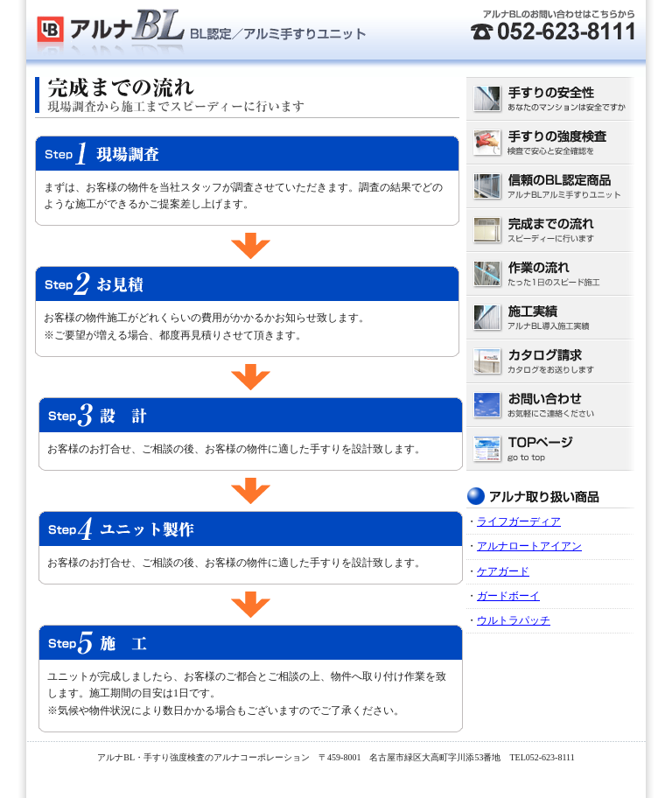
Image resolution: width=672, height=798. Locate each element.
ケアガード (503, 571)
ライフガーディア (519, 521)
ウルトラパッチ (514, 620)
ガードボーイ (508, 596)
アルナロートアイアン (529, 546)
